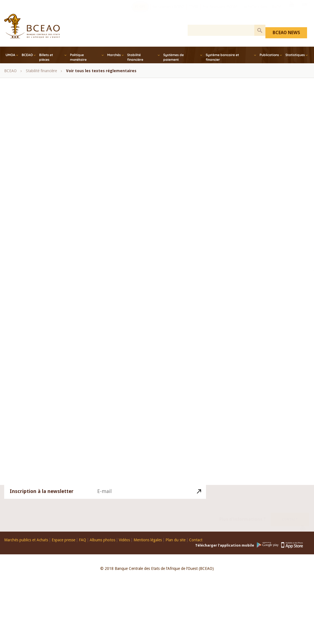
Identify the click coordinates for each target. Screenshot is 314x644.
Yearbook (139, 300)
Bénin (149, 155)
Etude (63, 340)
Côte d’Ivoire (95, 195)
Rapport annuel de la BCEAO (44, 261)
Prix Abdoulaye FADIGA (220, 12)
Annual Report (54, 155)
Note (160, 300)
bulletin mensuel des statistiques (47, 168)
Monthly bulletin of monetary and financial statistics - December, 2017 (79, 221)
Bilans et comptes (35, 340)
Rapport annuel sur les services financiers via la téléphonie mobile (75, 274)
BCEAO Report (123, 155)
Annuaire (101, 327)
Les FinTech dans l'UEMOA (262, 12)
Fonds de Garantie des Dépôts (45, 406)
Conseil (26, 195)
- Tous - (26, 155)
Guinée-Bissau (164, 195)
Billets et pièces (46, 57)
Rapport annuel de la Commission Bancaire (113, 261)
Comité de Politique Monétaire (129, 168)
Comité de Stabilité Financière (45, 181)
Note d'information (125, 234)
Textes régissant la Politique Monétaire (53, 379)
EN (305, 12)
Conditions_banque (143, 432)
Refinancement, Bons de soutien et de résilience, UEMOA (68, 287)
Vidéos (124, 540)
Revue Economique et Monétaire (146, 313)
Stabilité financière (135, 57)
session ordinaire (160, 287)
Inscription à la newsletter (42, 498)
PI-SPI (140, 12)
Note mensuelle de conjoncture (46, 247)
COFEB (194, 12)
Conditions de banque (38, 432)
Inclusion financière (36, 208)
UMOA (10, 55)
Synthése (102, 313)
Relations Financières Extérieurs (97, 366)
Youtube (292, 12)
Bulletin (82, 340)
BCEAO (27, 55)
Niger (245, 184)
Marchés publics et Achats (26, 540)
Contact (290, 513)
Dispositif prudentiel (101, 432)
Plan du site (175, 540)
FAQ (82, 540)
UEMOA (97, 300)
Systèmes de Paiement (39, 393)
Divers (71, 432)
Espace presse (63, 540)
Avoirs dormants (102, 419)
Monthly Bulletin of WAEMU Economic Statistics (60, 234)
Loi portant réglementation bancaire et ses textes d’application (119, 393)
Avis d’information (70, 327)
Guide (41, 327)
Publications (269, 55)
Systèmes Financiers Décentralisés (122, 379)
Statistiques (295, 55)
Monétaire (127, 340)
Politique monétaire (78, 57)
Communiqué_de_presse (145, 419)
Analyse (104, 340)
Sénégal (131, 287)
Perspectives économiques (42, 313)
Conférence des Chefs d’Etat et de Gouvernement (120, 181)
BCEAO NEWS (286, 33)
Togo (245, 209)
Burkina (248, 133)
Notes (86, 247)
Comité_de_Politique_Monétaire (106, 406)
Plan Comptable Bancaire (41, 366)
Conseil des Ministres (58, 195)
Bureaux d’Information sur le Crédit (50, 419)
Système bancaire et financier (222, 57)
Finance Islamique (129, 195)
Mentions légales (148, 540)
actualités (28, 446)
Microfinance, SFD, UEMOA (84, 208)
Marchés (114, 55)
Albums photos (102, 540)
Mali (148, 340)
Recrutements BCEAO (168, 12)
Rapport (79, 313)
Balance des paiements (136, 327)
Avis (78, 155)
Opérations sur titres (116, 247)
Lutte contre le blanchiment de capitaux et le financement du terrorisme (80, 353)
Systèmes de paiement (174, 57)
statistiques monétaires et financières (51, 300)
